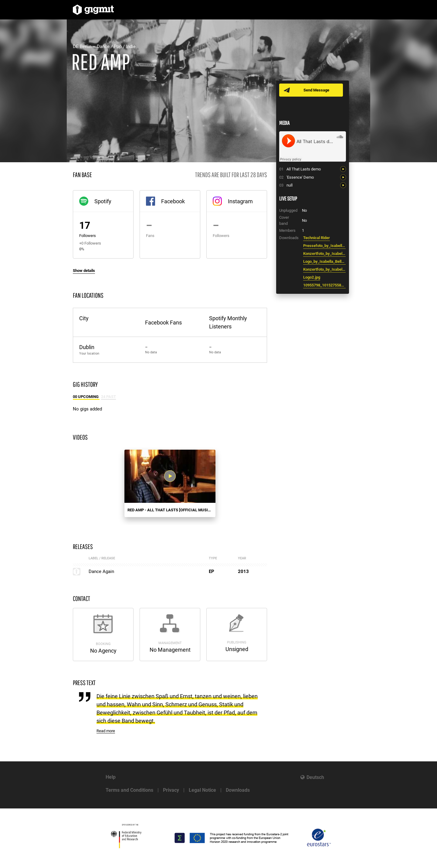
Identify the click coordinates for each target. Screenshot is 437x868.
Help (111, 777)
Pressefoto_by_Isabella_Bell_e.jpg (324, 246)
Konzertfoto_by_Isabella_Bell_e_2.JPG (324, 269)
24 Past (108, 397)
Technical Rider (317, 238)
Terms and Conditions (129, 790)
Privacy (171, 790)
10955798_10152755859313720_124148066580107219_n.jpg (324, 285)
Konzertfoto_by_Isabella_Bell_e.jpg (324, 254)
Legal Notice (202, 790)
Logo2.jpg (312, 277)
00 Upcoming (86, 397)
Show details (84, 271)
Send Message (316, 90)
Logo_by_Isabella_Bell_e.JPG (324, 261)
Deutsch (315, 777)
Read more (106, 731)
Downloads (238, 790)
